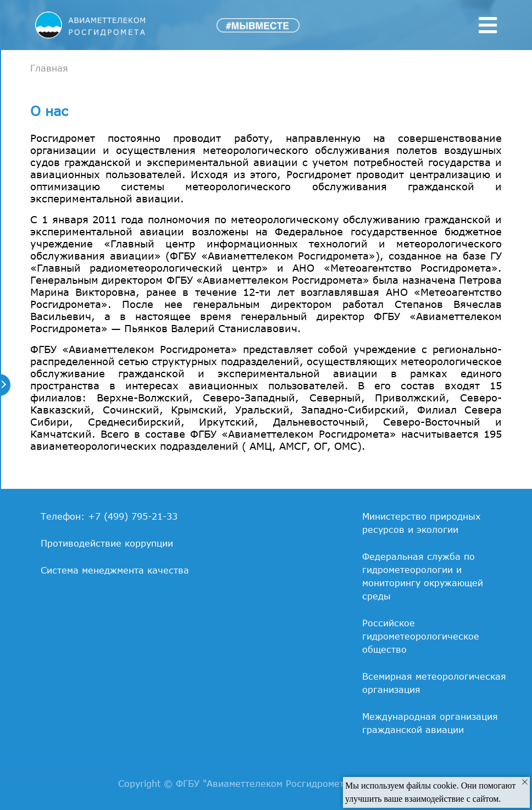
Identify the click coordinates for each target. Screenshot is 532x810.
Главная (49, 68)
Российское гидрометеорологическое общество (421, 636)
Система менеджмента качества (115, 570)
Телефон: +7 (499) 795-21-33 (109, 516)
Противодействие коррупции (107, 543)
